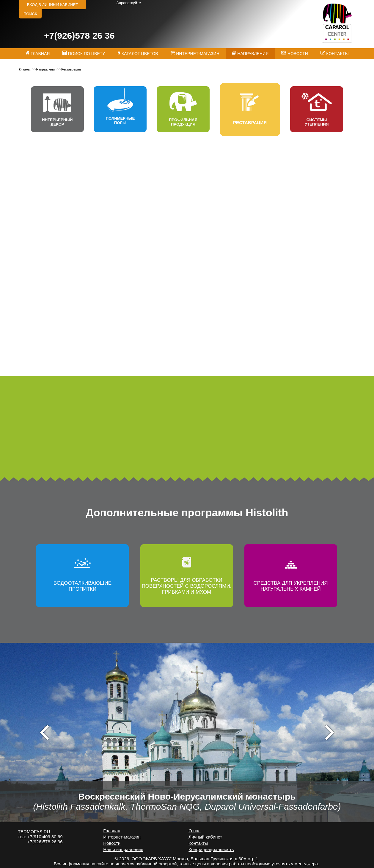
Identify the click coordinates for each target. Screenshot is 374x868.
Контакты (198, 843)
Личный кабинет (205, 837)
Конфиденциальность (211, 849)
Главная (25, 69)
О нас (194, 831)
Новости (112, 843)
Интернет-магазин (122, 837)
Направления (46, 69)
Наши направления (123, 849)
